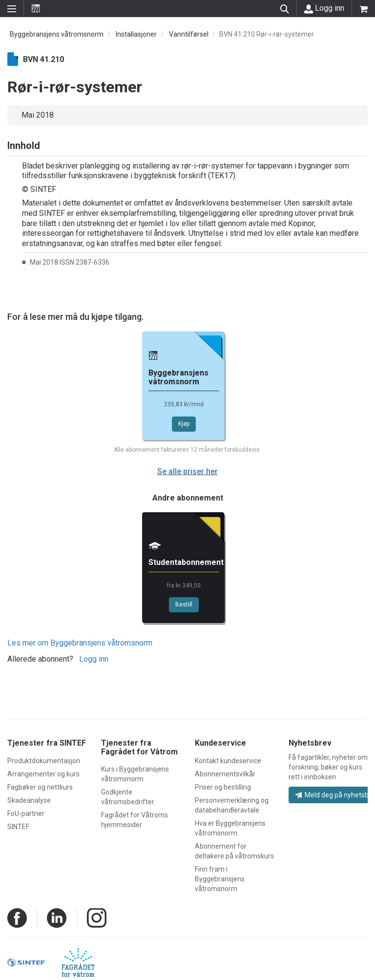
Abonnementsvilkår (225, 774)
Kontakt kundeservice (228, 761)
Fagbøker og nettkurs (40, 787)
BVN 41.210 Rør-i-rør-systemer (267, 34)
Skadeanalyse (29, 800)
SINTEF (18, 827)
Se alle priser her (187, 471)
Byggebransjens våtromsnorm (57, 34)
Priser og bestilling (223, 787)
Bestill (184, 605)
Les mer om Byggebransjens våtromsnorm (80, 643)
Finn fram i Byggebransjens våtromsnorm (220, 879)
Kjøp (184, 424)
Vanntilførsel (189, 34)
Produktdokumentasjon (44, 761)
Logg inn (324, 8)
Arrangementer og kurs (43, 774)
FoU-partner (26, 813)
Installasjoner (136, 34)
